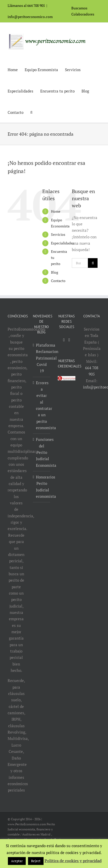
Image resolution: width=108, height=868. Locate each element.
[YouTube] (64, 340)
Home (56, 211)
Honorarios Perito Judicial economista (42, 487)
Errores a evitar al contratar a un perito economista (42, 405)
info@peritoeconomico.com (30, 17)
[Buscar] (93, 263)
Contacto (58, 281)
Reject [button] (36, 861)
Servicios (58, 234)
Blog (55, 272)
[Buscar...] (80, 263)
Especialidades (63, 243)
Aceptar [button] (17, 861)
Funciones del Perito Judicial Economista (42, 452)
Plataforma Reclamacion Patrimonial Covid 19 (42, 358)
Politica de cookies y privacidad (73, 861)
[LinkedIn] (69, 340)
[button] (31, 112)
